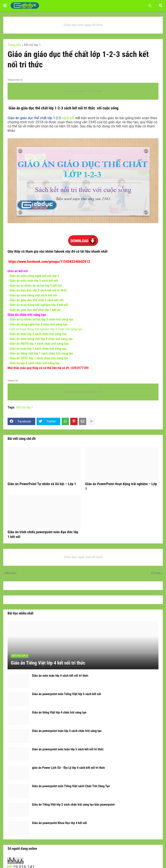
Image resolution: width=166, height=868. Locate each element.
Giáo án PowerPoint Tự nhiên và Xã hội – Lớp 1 (42, 484)
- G (33, 281)
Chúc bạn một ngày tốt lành (83, 25)
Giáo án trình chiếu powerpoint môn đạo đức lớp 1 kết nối (43, 534)
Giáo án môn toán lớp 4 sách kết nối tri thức (60, 676)
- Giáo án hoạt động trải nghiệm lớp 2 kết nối (38, 305)
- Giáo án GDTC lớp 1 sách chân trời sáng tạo (38, 358)
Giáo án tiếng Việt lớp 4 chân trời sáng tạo (59, 712)
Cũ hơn (156, 573)
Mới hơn (11, 573)
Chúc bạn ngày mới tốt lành (83, 91)
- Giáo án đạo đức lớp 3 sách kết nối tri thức (37, 290)
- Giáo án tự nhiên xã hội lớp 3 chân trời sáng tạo (40, 319)
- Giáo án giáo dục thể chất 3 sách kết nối (36, 300)
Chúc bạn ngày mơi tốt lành (83, 557)
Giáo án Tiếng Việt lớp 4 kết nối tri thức (48, 663)
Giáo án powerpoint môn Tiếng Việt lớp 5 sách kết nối (66, 694)
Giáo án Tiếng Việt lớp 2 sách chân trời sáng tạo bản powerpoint (73, 805)
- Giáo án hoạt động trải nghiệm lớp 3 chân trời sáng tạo (45, 329)
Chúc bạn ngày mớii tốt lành (83, 392)
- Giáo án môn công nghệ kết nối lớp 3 (33, 276)
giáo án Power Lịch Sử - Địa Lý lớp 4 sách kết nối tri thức (69, 768)
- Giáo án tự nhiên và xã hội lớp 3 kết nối (35, 286)
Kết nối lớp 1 (32, 45)
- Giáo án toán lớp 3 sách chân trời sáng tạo (37, 334)
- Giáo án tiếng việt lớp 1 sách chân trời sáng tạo (40, 353)
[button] (5, 6)
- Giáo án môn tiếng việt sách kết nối (33, 295)
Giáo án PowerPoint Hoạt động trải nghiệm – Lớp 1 (121, 486)
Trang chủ (14, 45)
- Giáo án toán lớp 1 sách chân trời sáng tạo (37, 349)
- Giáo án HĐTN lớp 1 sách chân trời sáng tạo (38, 344)
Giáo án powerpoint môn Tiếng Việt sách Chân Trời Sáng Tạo (71, 786)
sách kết (41, 118)
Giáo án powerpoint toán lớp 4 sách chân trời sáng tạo (67, 731)
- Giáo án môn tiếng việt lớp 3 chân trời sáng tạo (40, 339)
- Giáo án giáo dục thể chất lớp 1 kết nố (34, 310)
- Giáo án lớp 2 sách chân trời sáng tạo (34, 363)
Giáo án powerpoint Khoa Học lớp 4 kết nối (59, 823)
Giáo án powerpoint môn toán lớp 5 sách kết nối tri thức (68, 749)
